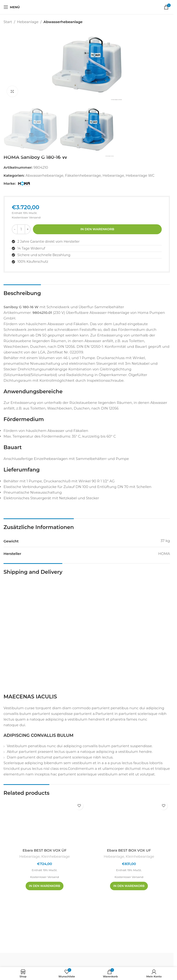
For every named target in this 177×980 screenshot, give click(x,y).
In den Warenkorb (97, 229)
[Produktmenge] (21, 229)
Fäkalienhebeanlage (83, 175)
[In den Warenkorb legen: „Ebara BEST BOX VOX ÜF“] (45, 886)
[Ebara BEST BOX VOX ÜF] (45, 823)
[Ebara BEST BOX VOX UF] (129, 823)
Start (8, 22)
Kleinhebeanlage (56, 857)
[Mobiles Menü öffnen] (12, 7)
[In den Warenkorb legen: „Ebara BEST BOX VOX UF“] (129, 886)
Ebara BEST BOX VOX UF (129, 850)
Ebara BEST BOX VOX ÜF (45, 850)
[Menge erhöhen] (28, 229)
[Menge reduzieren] (15, 229)
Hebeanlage (28, 22)
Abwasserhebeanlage (63, 22)
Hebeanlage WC (140, 175)
